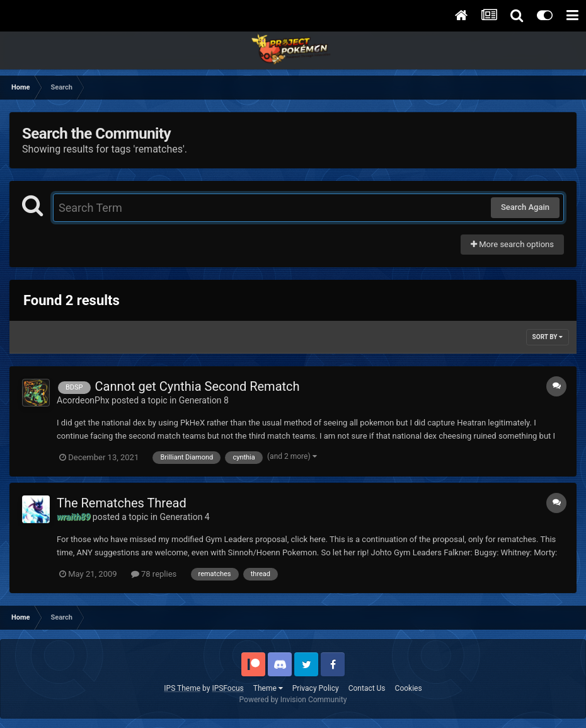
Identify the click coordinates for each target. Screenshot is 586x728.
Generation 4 (184, 517)
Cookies (409, 688)
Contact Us (367, 688)
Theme (268, 688)
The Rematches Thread (122, 503)
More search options (512, 244)
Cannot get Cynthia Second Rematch (198, 386)
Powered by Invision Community (293, 700)
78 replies (154, 574)
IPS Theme (182, 688)
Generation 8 (204, 400)
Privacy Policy (316, 688)
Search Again (525, 207)
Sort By (548, 337)
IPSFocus (227, 688)
